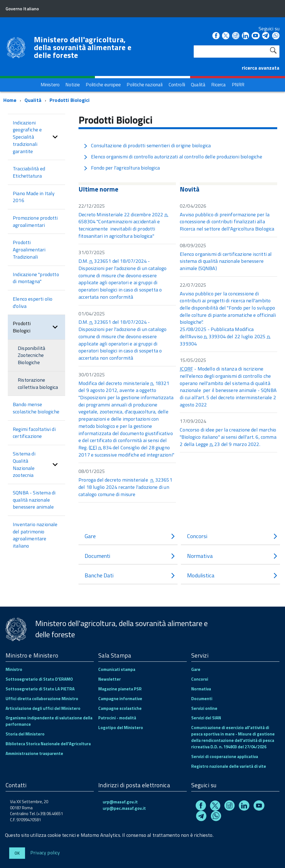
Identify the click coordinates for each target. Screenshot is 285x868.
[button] (55, 137)
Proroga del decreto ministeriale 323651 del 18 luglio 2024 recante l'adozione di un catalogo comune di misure (125, 487)
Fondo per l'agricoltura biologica (122, 168)
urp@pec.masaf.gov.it (124, 808)
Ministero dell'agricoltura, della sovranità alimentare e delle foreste (83, 47)
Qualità (33, 100)
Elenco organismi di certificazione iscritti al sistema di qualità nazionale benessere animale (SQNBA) (226, 261)
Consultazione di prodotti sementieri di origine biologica (147, 145)
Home (10, 100)
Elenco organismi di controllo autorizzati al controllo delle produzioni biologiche (173, 157)
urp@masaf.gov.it (120, 802)
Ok (17, 853)
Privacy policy (45, 852)
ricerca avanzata (261, 68)
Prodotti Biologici (70, 100)
